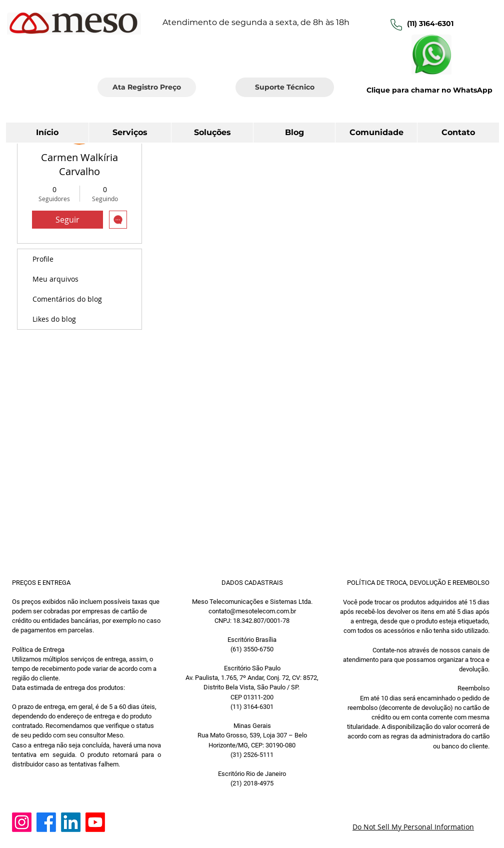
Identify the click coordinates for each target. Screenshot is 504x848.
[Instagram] (22, 822)
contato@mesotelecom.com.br (252, 611)
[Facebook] (46, 822)
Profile (43, 259)
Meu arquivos (55, 279)
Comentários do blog (67, 299)
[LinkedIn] (71, 822)
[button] (458, 133)
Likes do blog (54, 319)
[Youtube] (95, 822)
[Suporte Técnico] (285, 87)
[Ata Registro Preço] (147, 87)
